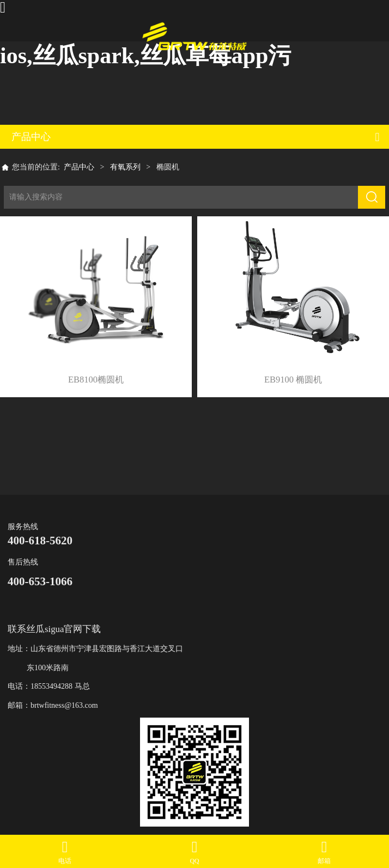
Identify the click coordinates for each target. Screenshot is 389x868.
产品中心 (79, 167)
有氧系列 (125, 167)
